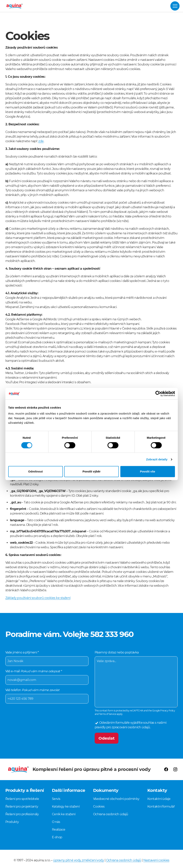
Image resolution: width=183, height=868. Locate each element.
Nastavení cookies (156, 860)
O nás (56, 822)
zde (41, 141)
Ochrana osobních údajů (111, 814)
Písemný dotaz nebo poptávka (136, 678)
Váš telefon (47, 695)
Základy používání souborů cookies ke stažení (38, 598)
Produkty (12, 822)
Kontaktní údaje (159, 799)
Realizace (59, 830)
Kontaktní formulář (161, 806)
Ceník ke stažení (64, 814)
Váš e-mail (47, 676)
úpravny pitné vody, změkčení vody (78, 860)
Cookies (99, 806)
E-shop (57, 837)
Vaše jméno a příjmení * (47, 657)
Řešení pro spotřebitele (22, 799)
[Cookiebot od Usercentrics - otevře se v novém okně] (158, 394)
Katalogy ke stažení (66, 806)
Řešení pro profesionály (22, 814)
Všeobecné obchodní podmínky (116, 799)
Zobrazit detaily (157, 459)
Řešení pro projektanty (22, 806)
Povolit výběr (91, 471)
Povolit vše (147, 471)
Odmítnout (35, 471)
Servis (56, 799)
